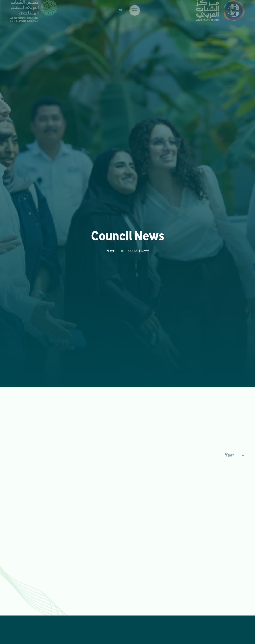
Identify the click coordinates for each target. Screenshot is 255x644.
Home (111, 251)
